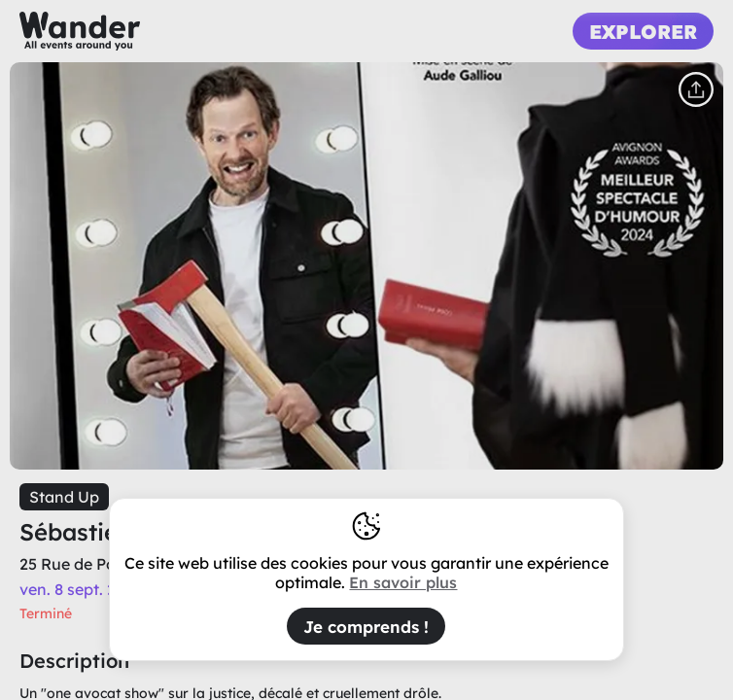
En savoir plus (403, 582)
